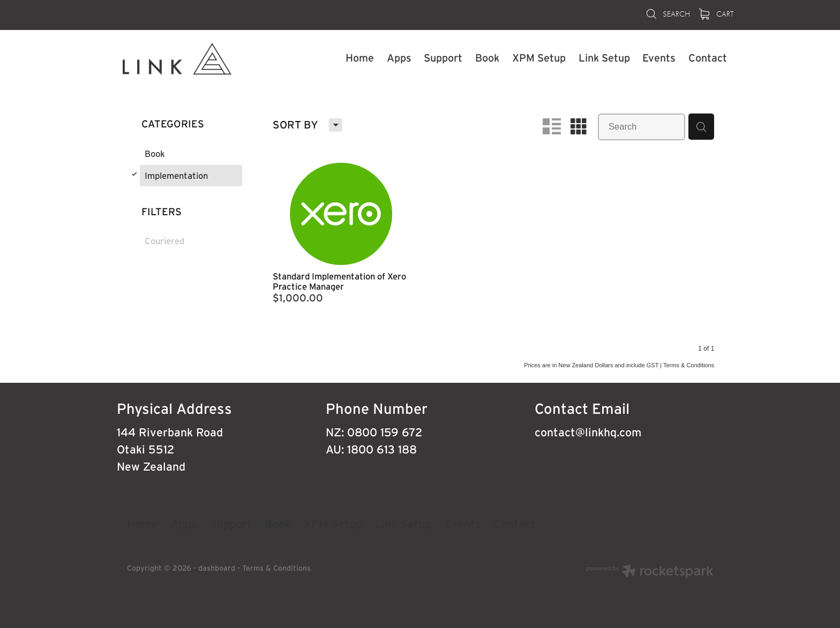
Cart (717, 14)
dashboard (217, 568)
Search (667, 14)
